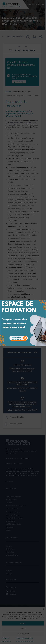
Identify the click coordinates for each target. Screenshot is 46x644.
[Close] (44, 299)
